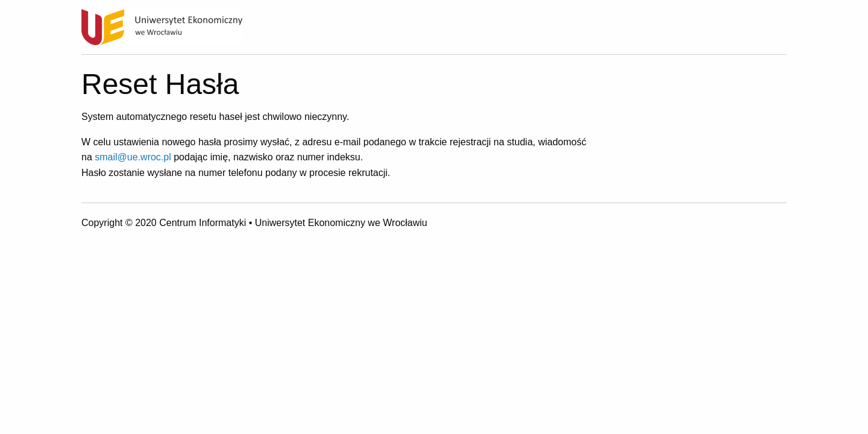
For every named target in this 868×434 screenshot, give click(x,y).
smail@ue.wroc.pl (133, 157)
